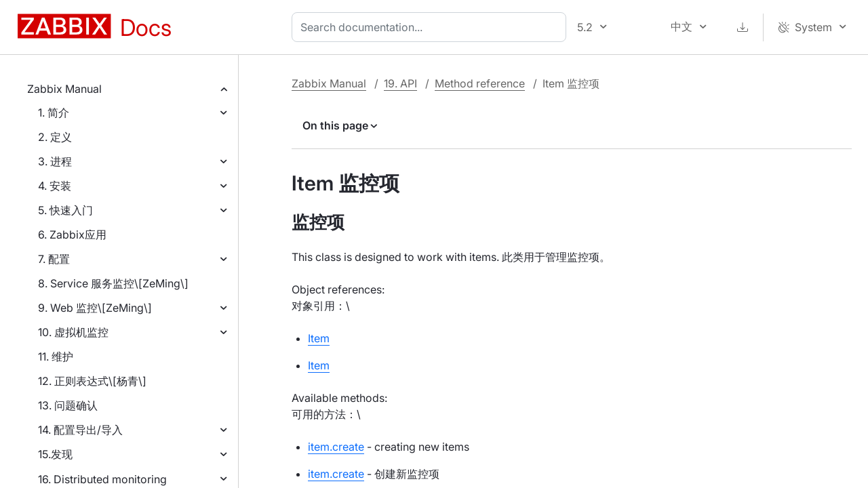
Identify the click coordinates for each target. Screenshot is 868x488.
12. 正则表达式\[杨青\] (92, 381)
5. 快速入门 (65, 210)
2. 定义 (55, 137)
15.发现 (55, 454)
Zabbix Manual (64, 89)
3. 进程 (55, 161)
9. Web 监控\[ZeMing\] (95, 308)
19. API (400, 83)
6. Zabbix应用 (72, 235)
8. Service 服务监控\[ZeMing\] (113, 283)
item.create (336, 447)
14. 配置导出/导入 (80, 430)
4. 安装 (55, 186)
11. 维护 (56, 357)
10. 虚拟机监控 (73, 332)
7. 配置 (54, 259)
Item (319, 338)
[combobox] (432, 27)
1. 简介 (54, 113)
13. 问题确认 (68, 405)
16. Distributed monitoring (102, 479)
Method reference (480, 83)
